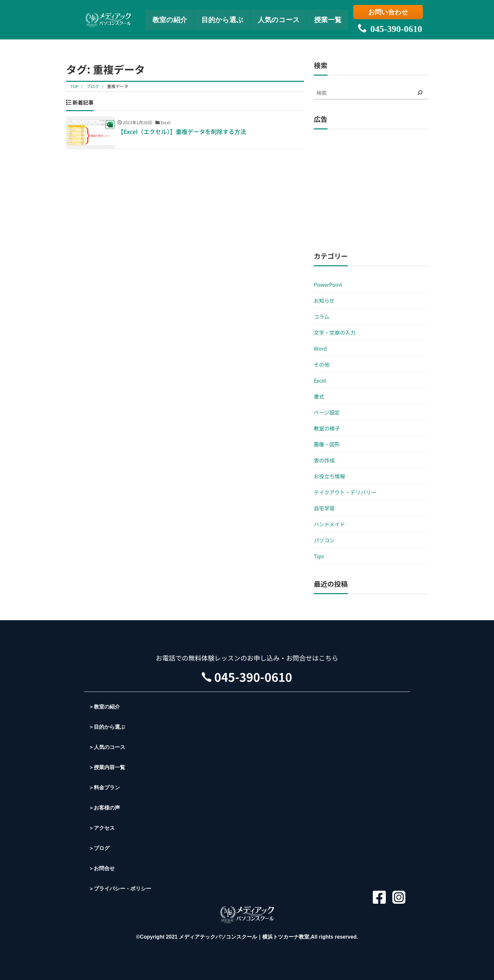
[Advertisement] (371, 191)
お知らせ (324, 300)
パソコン (324, 540)
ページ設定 (327, 412)
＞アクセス (102, 828)
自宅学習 (324, 508)
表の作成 (324, 460)
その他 (322, 364)
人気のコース (280, 18)
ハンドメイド (329, 524)
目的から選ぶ (222, 18)
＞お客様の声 (104, 808)
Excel (320, 380)
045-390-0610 (389, 26)
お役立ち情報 (329, 476)
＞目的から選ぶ (107, 727)
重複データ (117, 86)
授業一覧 (331, 18)
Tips (319, 556)
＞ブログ (99, 848)
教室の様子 (327, 428)
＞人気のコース (107, 747)
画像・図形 (327, 444)
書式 (319, 396)
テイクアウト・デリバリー (345, 492)
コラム (322, 316)
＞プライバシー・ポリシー (120, 889)
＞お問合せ (102, 868)
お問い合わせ (389, 12)
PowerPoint (328, 285)
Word (320, 348)
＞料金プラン (104, 788)
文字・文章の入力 (335, 332)
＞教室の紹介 (104, 707)
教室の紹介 (167, 18)
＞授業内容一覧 (107, 767)
